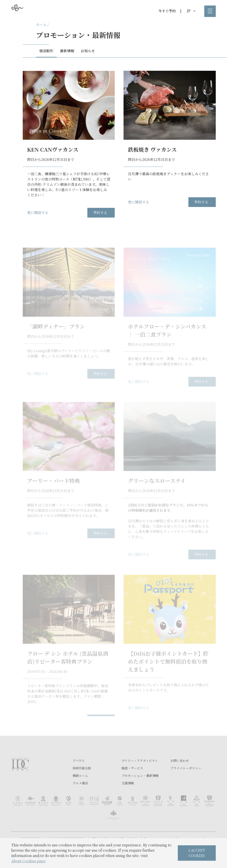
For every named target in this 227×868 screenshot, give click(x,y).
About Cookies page (28, 861)
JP (191, 11)
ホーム (41, 25)
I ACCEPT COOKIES (197, 853)
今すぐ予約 (167, 11)
